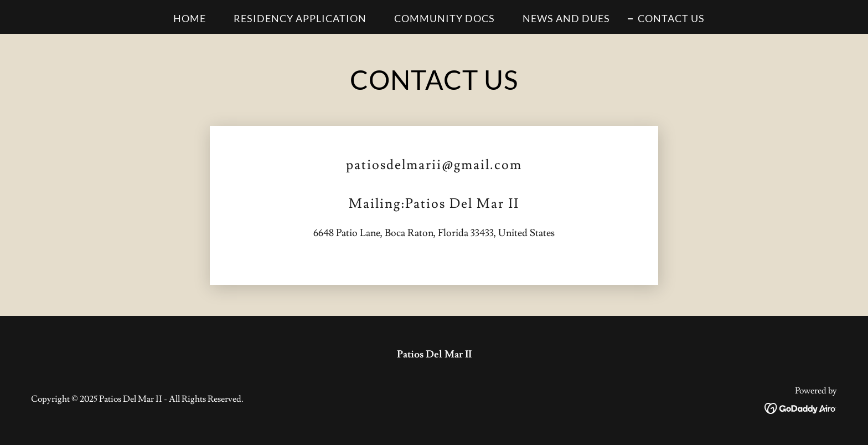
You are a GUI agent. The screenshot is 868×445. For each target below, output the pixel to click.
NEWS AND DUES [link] (566, 18)
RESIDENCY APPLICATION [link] (300, 18)
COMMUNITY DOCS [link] (445, 18)
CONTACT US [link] (671, 18)
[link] (801, 406)
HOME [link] (190, 18)
